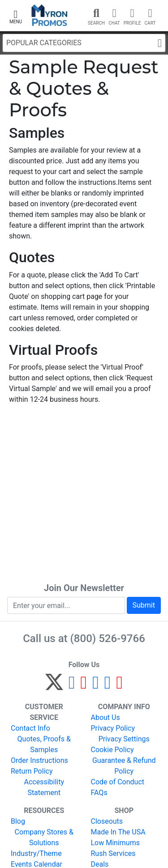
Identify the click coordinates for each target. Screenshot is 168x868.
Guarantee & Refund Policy (124, 766)
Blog (18, 821)
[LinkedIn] (108, 686)
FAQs (99, 793)
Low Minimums (115, 843)
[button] (16, 16)
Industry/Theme (36, 853)
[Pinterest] (84, 686)
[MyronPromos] (50, 15)
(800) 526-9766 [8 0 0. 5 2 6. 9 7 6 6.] (108, 638)
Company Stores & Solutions (44, 837)
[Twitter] (54, 686)
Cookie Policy (112, 750)
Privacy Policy (113, 728)
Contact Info (30, 728)
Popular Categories (84, 43)
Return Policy (32, 771)
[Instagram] (96, 686)
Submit (144, 605)
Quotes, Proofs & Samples (44, 744)
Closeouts (107, 821)
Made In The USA (118, 832)
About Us (106, 717)
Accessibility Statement (44, 787)
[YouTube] (119, 686)
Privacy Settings (124, 739)
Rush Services (113, 853)
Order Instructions (39, 760)
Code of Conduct (118, 782)
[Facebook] (72, 686)
